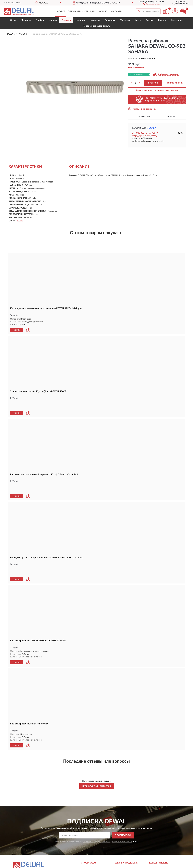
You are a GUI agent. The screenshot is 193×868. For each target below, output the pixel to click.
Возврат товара (90, 848)
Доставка (87, 839)
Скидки (154, 843)
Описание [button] (171, 117)
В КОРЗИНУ (153, 83)
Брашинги (110, 20)
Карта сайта (122, 843)
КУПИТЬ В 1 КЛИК (175, 83)
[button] (151, 4)
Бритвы (162, 20)
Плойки (40, 20)
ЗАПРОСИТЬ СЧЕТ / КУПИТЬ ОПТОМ (157, 90)
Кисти (138, 20)
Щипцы (53, 20)
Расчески (66, 20)
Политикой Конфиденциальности (97, 812)
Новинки (103, 11)
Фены (13, 20)
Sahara (20, 221)
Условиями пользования (122, 812)
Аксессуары (177, 20)
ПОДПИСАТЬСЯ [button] (123, 806)
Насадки (80, 20)
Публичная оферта (125, 848)
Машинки (26, 20)
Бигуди (150, 20)
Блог (153, 839)
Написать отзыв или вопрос (97, 756)
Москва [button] (151, 128)
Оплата (86, 843)
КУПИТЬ (16, 330)
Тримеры (125, 20)
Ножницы (95, 20)
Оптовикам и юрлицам (81, 11)
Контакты (116, 11)
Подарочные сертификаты (97, 26)
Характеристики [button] (143, 117)
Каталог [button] (61, 11)
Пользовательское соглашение (131, 852)
